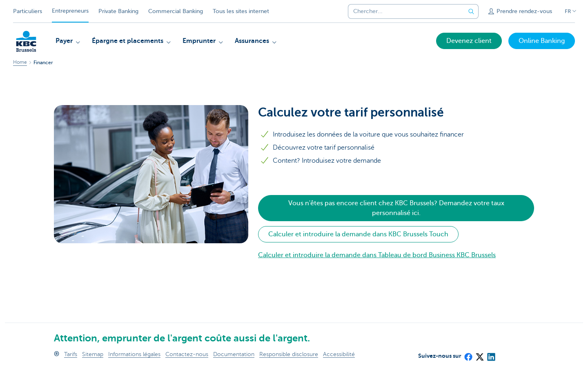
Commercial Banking (176, 11)
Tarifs (71, 354)
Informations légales (134, 354)
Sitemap (93, 354)
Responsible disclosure (289, 354)
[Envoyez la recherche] (471, 11)
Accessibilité (339, 354)
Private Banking (118, 11)
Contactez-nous (187, 354)
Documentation (234, 354)
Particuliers (28, 11)
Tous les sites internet (241, 11)
